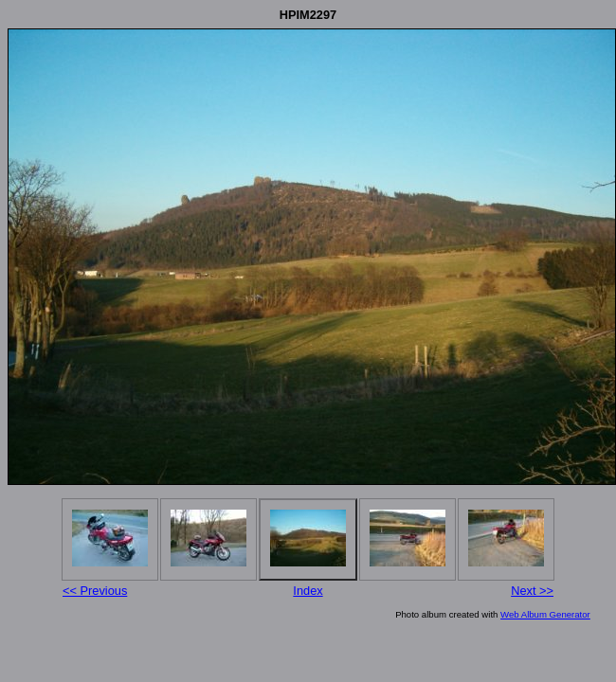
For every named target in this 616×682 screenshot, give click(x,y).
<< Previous (95, 591)
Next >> (532, 591)
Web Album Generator (545, 614)
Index (308, 591)
